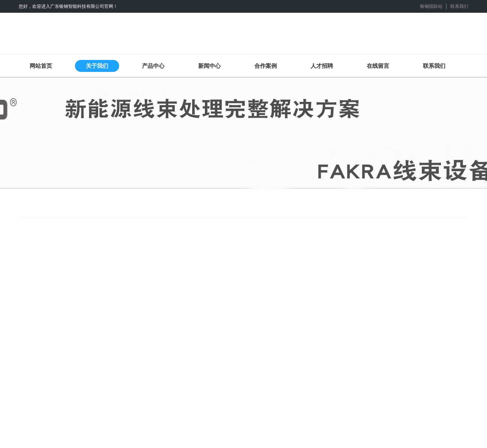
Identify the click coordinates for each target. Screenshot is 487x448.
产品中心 (153, 66)
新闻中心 (209, 66)
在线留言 (378, 66)
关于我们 (97, 66)
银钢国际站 (431, 6)
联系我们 (459, 6)
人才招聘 (322, 66)
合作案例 (266, 66)
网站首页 (41, 66)
